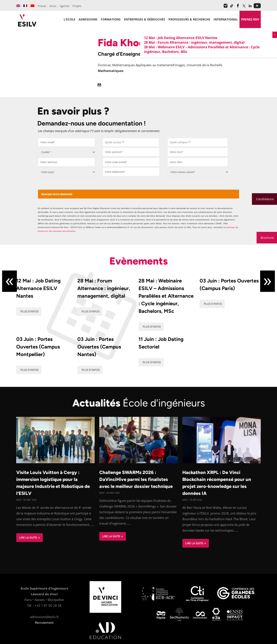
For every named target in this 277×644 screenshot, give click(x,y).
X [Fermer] (275, 35)
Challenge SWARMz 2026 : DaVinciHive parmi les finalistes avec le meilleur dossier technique (136, 479)
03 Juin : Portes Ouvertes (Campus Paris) (229, 284)
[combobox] (131, 142)
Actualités (139, 403)
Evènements (139, 261)
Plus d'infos (30, 311)
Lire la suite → (30, 538)
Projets (77, 6)
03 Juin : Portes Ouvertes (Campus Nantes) (99, 347)
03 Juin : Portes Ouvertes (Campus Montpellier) (38, 347)
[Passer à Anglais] (18, 6)
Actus (53, 6)
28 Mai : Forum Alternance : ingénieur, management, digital (104, 288)
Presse (42, 6)
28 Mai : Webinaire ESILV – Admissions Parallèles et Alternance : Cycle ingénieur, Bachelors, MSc (166, 296)
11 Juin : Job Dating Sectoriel (161, 343)
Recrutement (44, 622)
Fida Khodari (128, 43)
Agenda (64, 6)
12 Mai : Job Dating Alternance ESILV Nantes (38, 288)
